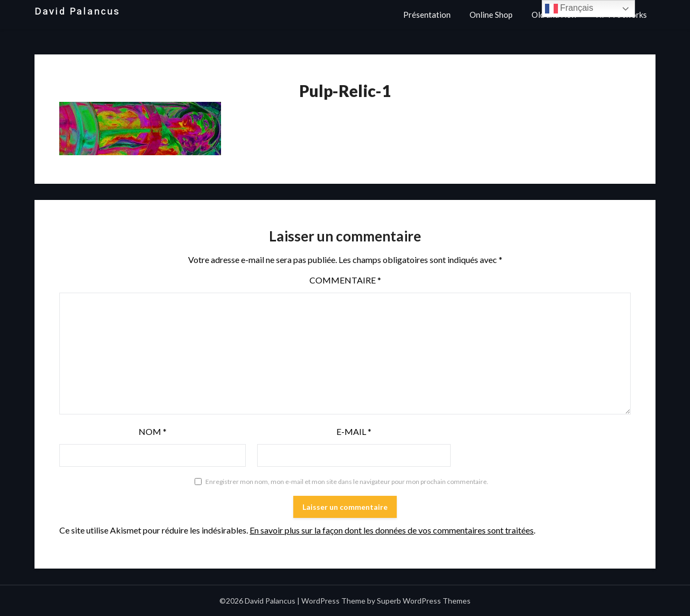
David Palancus (77, 12)
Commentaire (345, 280)
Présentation (427, 15)
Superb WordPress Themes (424, 601)
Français (569, 9)
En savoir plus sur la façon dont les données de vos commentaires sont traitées (392, 530)
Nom (153, 431)
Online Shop (491, 15)
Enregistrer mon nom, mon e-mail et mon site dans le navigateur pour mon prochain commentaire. (347, 482)
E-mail (354, 431)
